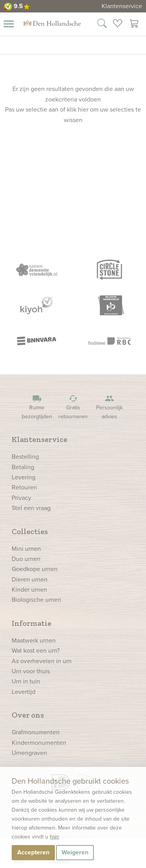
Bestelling (25, 457)
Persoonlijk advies (109, 407)
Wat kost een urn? (36, 651)
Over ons (28, 715)
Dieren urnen (30, 579)
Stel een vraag (31, 508)
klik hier (78, 109)
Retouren (24, 487)
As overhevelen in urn (42, 661)
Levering (24, 477)
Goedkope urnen (35, 569)
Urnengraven (29, 753)
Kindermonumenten (39, 743)
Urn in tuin (26, 681)
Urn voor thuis (31, 671)
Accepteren (33, 852)
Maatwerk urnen (34, 640)
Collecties (30, 531)
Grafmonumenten (36, 732)
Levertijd (24, 692)
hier (54, 837)
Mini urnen (26, 549)
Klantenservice (122, 6)
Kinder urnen (29, 589)
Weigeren (75, 852)
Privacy (21, 498)
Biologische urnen (36, 600)
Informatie (32, 623)
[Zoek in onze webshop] (102, 24)
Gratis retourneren (73, 407)
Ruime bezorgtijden (37, 407)
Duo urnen (26, 559)
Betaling (23, 467)
